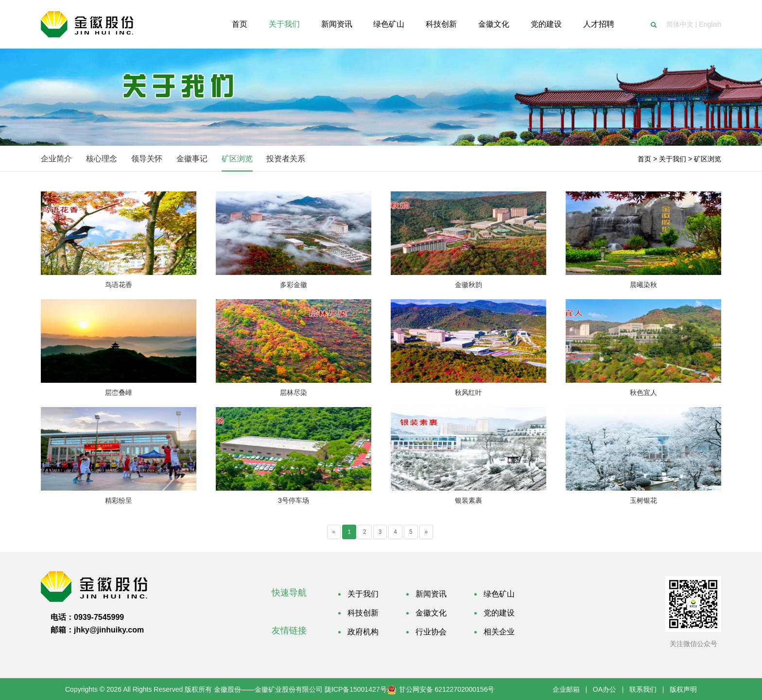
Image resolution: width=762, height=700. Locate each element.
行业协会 (431, 632)
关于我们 (673, 159)
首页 (644, 159)
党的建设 (499, 613)
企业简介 (56, 159)
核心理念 (102, 159)
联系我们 (643, 689)
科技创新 (363, 613)
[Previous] (334, 532)
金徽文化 (431, 613)
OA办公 (605, 689)
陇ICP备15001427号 (356, 689)
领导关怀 (147, 159)
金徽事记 (192, 159)
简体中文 (680, 24)
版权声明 (683, 689)
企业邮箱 (566, 689)
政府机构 (363, 632)
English (710, 24)
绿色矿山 (499, 594)
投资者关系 (286, 159)
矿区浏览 (237, 159)
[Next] (426, 532)
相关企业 (499, 632)
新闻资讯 (431, 594)
